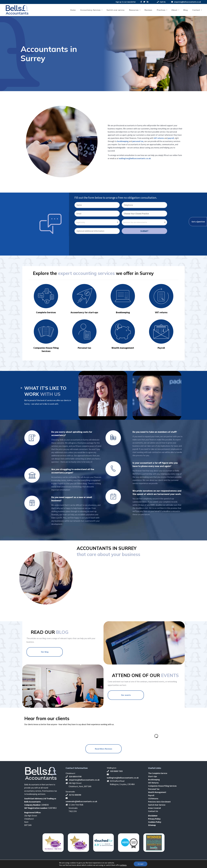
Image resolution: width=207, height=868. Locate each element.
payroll (171, 138)
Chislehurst (70, 773)
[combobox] (97, 222)
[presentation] (95, 244)
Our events (126, 695)
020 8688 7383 (115, 771)
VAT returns (159, 138)
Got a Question (198, 222)
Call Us (161, 2)
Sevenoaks (70, 792)
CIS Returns (153, 799)
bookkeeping (123, 141)
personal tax (138, 141)
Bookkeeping (154, 780)
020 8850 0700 (74, 777)
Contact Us (153, 811)
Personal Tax (154, 789)
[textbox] (82, 222)
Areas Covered (154, 808)
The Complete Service (158, 773)
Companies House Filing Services (162, 786)
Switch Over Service (157, 805)
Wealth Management (157, 792)
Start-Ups (153, 776)
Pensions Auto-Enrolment (159, 802)
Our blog (45, 652)
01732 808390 (73, 795)
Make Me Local (152, 865)
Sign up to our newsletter (126, 2)
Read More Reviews (103, 749)
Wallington (112, 768)
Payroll (151, 795)
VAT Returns (153, 783)
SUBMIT (144, 231)
